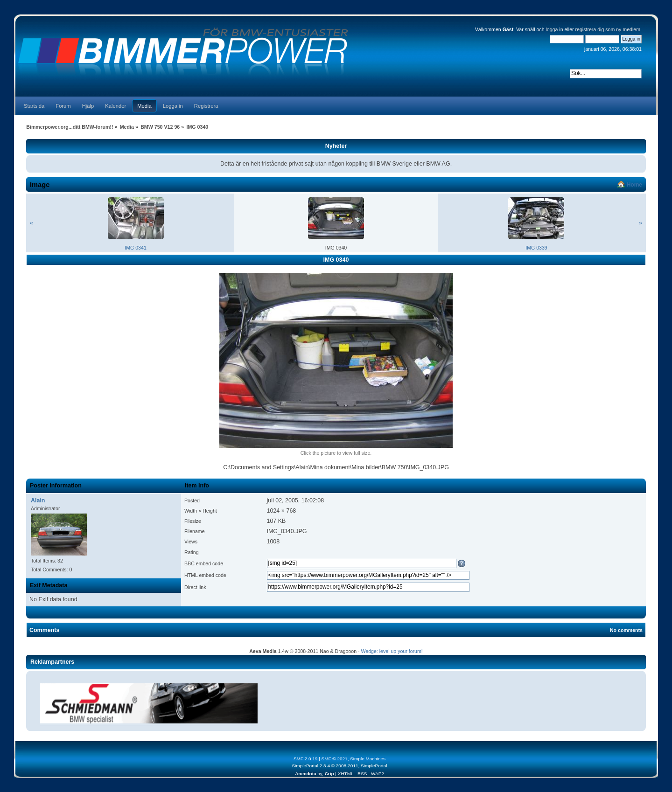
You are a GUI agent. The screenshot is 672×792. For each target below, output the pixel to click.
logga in (554, 29)
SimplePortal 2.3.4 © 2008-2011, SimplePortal (339, 766)
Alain (38, 500)
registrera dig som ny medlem (608, 29)
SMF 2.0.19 (306, 759)
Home (634, 185)
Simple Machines (368, 759)
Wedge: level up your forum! (392, 651)
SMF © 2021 (335, 759)
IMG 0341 (136, 248)
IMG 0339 (536, 248)
